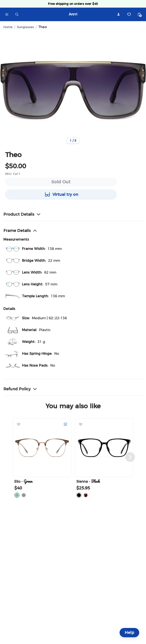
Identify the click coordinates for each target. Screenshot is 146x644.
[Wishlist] (129, 14)
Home (8, 27)
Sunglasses (25, 27)
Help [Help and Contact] (129, 633)
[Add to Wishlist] (19, 424)
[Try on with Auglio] (65, 424)
